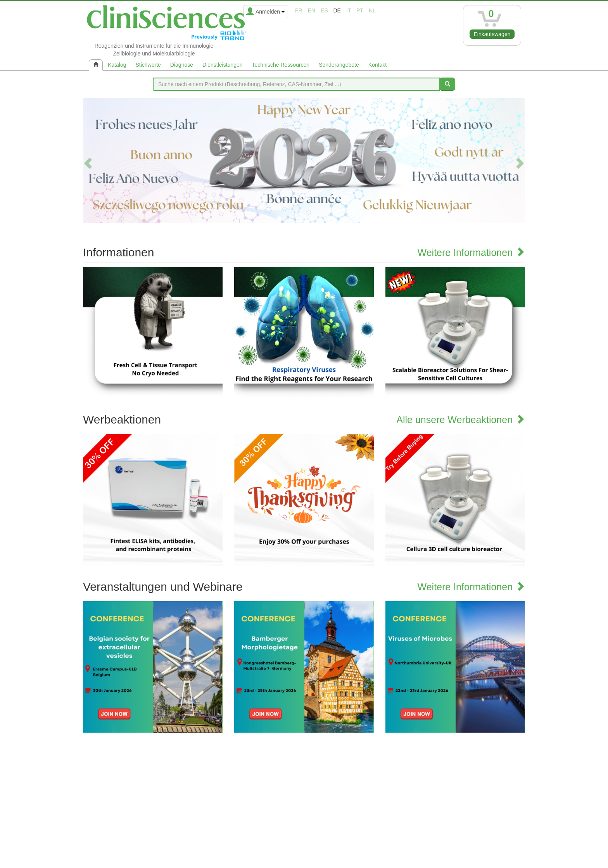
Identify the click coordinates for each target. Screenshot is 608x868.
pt (360, 10)
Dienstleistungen (223, 65)
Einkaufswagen (492, 34)
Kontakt (377, 65)
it (349, 10)
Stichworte (148, 65)
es (324, 10)
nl (372, 10)
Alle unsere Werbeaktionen (461, 420)
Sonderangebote (339, 65)
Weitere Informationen (471, 252)
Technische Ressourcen (281, 65)
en (312, 10)
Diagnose (182, 65)
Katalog (117, 65)
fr (299, 10)
